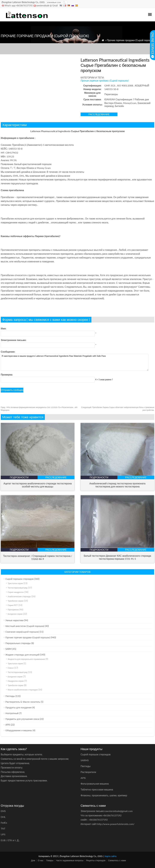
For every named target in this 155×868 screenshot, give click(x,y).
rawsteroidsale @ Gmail (47, 5)
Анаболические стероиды (19, 596)
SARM (8, 649)
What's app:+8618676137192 (19, 5)
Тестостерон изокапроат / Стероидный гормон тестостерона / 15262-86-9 (38, 557)
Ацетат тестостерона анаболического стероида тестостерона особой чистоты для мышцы (38, 485)
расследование (99, 114)
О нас (41, 860)
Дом (33, 860)
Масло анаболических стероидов (23, 690)
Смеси (11, 668)
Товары (50, 860)
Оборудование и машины (19, 730)
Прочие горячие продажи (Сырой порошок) (131, 40)
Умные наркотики (14, 620)
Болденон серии (15, 614)
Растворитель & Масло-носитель (23, 702)
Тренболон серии (15, 601)
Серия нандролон (16, 592)
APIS (8, 725)
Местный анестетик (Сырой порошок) (25, 626)
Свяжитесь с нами (117, 860)
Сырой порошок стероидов (19, 579)
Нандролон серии (16, 681)
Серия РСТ (13, 605)
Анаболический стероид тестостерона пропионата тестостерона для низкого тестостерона (117, 485)
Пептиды (10, 696)
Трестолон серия (15, 583)
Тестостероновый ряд (18, 588)
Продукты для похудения (18, 707)
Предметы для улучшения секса (22, 719)
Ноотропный (12, 713)
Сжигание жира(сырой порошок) (22, 632)
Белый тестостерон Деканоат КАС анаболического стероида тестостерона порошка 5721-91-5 (117, 557)
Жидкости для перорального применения (26, 659)
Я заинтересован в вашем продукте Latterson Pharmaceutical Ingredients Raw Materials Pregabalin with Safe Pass (75, 362)
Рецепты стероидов (96, 860)
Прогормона (13, 610)
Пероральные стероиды (18, 643)
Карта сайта (110, 856)
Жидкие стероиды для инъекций (22, 655)
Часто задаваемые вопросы (70, 860)
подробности (19, 477)
